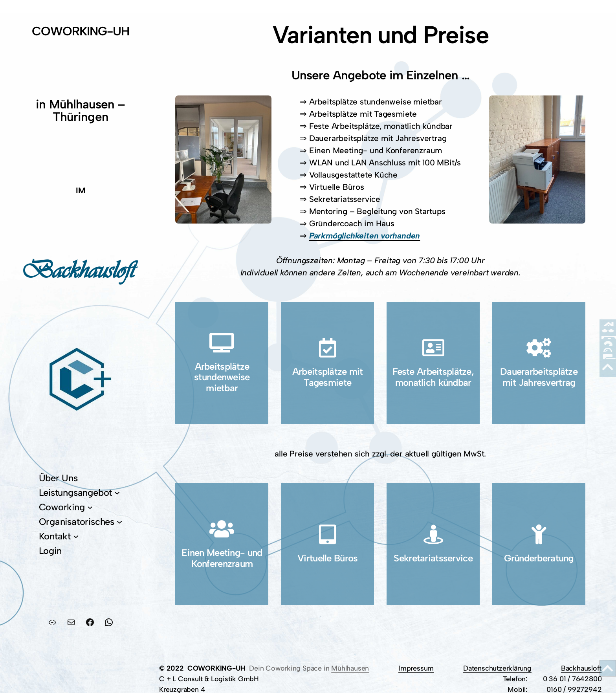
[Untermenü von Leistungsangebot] (117, 493)
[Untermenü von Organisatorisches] (119, 522)
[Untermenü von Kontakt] (76, 536)
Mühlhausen (350, 668)
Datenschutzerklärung (497, 668)
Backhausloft (581, 668)
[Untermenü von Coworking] (90, 507)
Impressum (416, 668)
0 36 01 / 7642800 (572, 679)
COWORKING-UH (81, 31)
